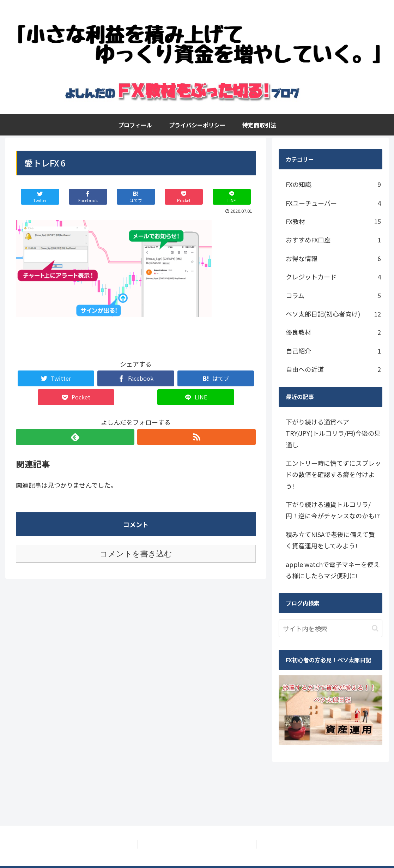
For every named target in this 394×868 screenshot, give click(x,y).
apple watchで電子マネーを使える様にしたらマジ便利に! (333, 570)
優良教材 (333, 332)
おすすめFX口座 (333, 240)
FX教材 (333, 221)
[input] (331, 628)
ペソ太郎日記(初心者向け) (333, 314)
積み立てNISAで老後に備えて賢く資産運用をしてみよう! (330, 540)
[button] (375, 628)
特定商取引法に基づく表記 (225, 844)
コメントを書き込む (136, 554)
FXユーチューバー (333, 203)
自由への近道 (333, 369)
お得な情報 (333, 258)
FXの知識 (333, 184)
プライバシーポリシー (164, 844)
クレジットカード (333, 277)
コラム (333, 295)
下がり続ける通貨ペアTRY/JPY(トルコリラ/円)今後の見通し (333, 433)
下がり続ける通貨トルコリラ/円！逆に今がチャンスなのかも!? (333, 510)
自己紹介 (333, 351)
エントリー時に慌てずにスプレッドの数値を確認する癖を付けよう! (333, 474)
